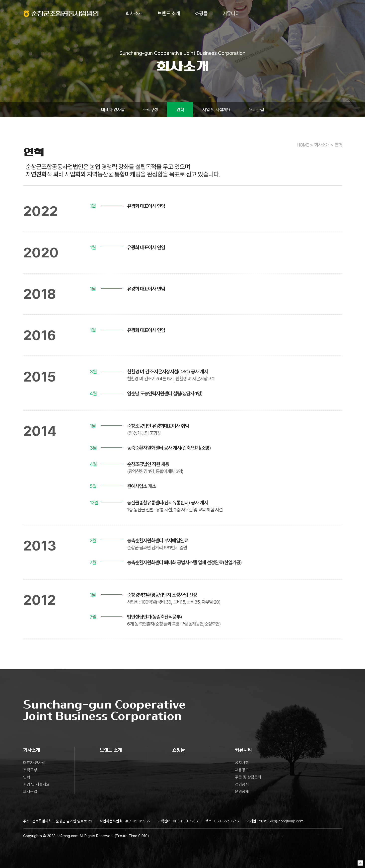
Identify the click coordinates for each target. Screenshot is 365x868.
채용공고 (242, 770)
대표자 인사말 (113, 110)
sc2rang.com (68, 836)
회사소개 (134, 14)
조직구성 (150, 110)
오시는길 (256, 110)
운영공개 (242, 792)
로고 (62, 14)
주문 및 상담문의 (248, 777)
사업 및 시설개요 (216, 110)
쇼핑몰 (201, 14)
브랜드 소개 (169, 14)
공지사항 (242, 763)
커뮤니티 (231, 14)
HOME (303, 145)
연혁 (180, 110)
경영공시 (242, 784)
